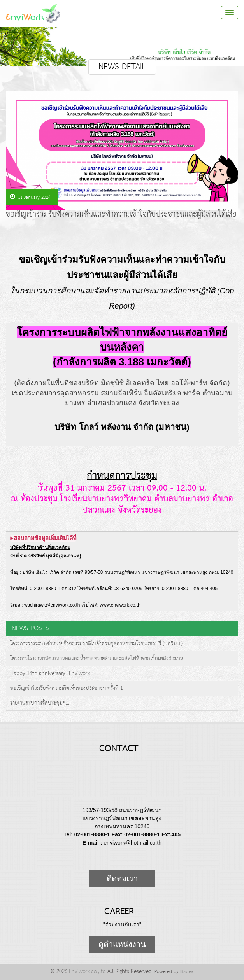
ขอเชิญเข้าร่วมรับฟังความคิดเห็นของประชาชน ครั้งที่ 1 (67, 688)
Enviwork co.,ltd (87, 971)
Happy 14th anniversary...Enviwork (50, 673)
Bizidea (187, 972)
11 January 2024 (30, 197)
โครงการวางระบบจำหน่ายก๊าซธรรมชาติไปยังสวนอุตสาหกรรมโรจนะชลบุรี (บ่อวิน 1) (96, 644)
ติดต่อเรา (122, 878)
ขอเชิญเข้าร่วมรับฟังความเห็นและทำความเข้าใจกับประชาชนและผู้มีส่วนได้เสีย (121, 216)
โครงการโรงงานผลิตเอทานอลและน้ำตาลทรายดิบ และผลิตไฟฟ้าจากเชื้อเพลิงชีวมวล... (98, 659)
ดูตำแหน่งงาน (122, 944)
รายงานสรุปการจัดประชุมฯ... (40, 703)
